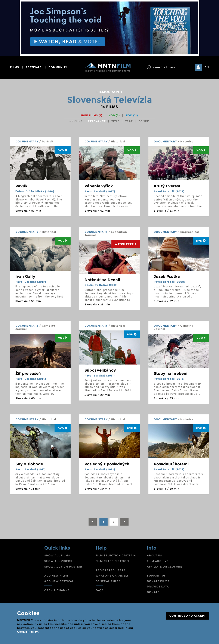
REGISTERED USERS (111, 570)
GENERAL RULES (108, 581)
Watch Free (126, 244)
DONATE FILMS (158, 581)
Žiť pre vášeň (28, 374)
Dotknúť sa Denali (102, 280)
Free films (91, 115)
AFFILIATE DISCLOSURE (165, 567)
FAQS (100, 590)
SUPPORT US (156, 576)
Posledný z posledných (107, 464)
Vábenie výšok (99, 186)
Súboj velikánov (100, 370)
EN (207, 67)
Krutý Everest (167, 186)
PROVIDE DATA (158, 586)
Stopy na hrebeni (171, 374)
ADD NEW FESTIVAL (59, 581)
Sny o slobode (29, 464)
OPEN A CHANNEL (58, 590)
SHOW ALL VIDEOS (58, 561)
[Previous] (93, 522)
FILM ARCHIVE (158, 561)
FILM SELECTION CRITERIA (116, 555)
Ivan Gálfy (25, 276)
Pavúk (21, 186)
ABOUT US (155, 555)
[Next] (124, 522)
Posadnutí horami (171, 464)
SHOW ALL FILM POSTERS (64, 567)
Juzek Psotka (167, 276)
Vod (132, 150)
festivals (34, 67)
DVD (132, 115)
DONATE (153, 592)
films (15, 67)
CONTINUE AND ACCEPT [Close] (188, 616)
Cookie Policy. (28, 632)
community (58, 67)
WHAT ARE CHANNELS (112, 576)
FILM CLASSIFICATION (112, 561)
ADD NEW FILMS (57, 576)
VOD (114, 115)
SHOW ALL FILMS (57, 555)
